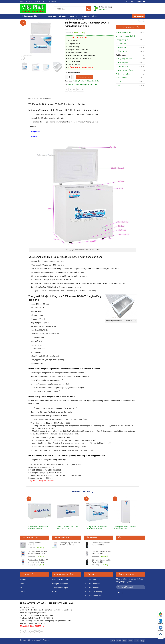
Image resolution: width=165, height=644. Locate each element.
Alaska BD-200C (74, 85)
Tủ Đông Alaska (79, 19)
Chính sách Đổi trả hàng (93, 592)
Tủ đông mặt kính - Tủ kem (124, 70)
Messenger (161, 628)
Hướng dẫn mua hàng (60, 580)
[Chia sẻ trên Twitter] (71, 90)
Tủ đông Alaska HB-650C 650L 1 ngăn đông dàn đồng (39, 528)
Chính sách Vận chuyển (93, 596)
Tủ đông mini (33, 137)
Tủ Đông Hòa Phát (122, 66)
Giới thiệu (74, 16)
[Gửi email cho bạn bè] (74, 90)
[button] (139, 16)
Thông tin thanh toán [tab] (43, 99)
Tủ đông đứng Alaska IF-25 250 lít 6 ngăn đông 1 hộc (125, 528)
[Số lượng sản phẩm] (69, 77)
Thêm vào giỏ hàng (84, 77)
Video (132, 2)
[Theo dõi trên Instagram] (26, 631)
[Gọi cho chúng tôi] (142, 2)
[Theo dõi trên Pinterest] (37, 631)
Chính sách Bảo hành (92, 584)
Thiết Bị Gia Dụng (121, 47)
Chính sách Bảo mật (92, 588)
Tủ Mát (118, 85)
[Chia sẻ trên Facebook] (67, 90)
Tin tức (55, 592)
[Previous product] (144, 20)
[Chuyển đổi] (144, 32)
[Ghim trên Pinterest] (78, 90)
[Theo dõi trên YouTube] (144, 2)
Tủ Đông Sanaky (121, 78)
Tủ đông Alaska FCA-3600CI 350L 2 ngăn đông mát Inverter (97, 528)
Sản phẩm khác (121, 44)
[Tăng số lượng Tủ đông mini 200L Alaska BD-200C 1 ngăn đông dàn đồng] (73, 77)
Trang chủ (51, 16)
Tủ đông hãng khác (122, 63)
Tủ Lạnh (119, 82)
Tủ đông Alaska (34, 132)
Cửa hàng (63, 16)
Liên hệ (95, 16)
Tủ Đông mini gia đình (92, 81)
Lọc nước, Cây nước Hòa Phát (126, 36)
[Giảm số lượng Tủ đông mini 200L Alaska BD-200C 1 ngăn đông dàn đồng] (66, 77)
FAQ (127, 2)
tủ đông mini (85, 85)
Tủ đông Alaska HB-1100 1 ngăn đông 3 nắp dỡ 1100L (67, 528)
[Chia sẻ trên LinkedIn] (82, 90)
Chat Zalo (161, 622)
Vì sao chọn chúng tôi (60, 588)
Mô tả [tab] (31, 99)
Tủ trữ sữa (93, 85)
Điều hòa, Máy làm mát (123, 32)
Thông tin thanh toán (60, 584)
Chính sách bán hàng (92, 580)
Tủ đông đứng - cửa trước (124, 59)
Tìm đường (161, 615)
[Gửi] (88, 9)
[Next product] (140, 20)
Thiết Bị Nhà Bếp (121, 51)
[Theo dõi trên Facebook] (136, 2)
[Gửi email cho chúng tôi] (140, 2)
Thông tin (85, 16)
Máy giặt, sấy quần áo (123, 40)
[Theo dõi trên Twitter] (138, 2)
